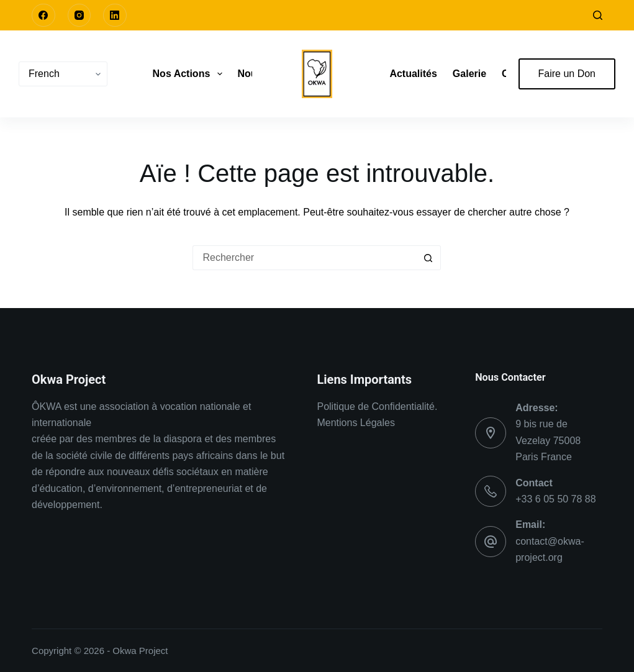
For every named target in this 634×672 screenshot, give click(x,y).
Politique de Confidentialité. (377, 406)
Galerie (469, 74)
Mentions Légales (355, 423)
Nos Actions (190, 74)
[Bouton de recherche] (428, 258)
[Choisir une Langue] (63, 74)
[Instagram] (79, 16)
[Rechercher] (598, 15)
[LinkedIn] (115, 16)
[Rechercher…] (304, 258)
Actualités (413, 74)
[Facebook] (43, 16)
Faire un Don (567, 74)
